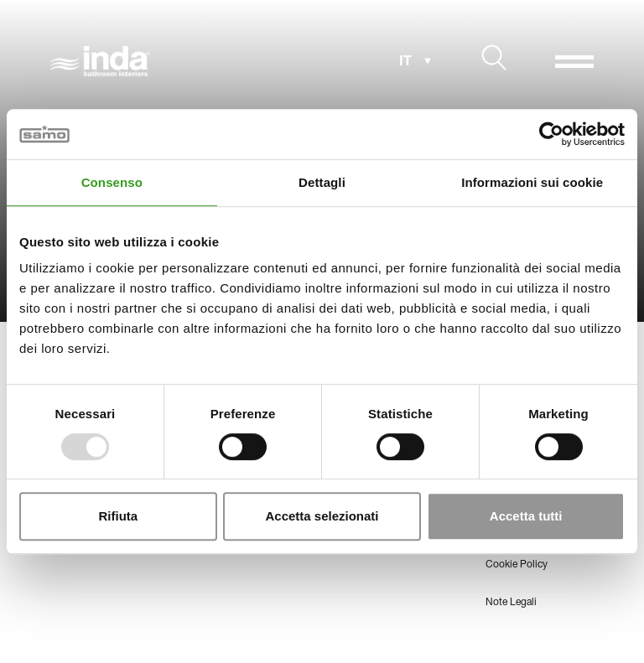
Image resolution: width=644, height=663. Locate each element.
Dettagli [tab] (322, 182)
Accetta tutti (526, 516)
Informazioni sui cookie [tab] (532, 182)
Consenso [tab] (112, 182)
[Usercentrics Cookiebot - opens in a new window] (551, 134)
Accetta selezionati (322, 516)
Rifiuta (118, 516)
